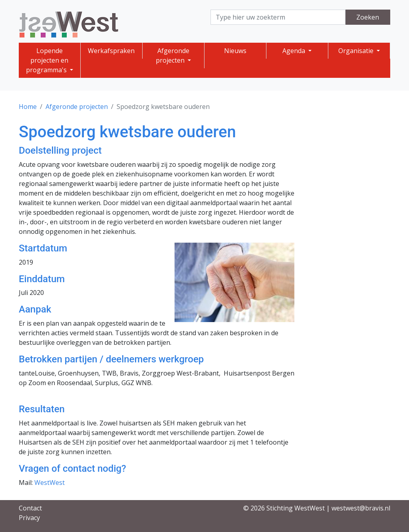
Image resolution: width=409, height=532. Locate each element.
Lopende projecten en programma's (47, 60)
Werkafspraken (111, 51)
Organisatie (357, 51)
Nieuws (235, 51)
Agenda (295, 51)
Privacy (29, 518)
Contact (30, 508)
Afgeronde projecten (173, 55)
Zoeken (368, 17)
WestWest (50, 483)
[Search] (278, 17)
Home (28, 107)
